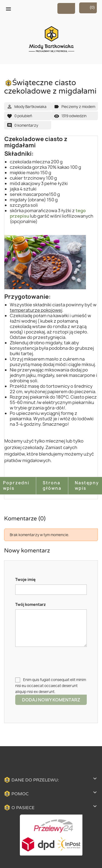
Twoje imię (25, 579)
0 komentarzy (26, 125)
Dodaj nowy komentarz (51, 700)
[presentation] (57, 662)
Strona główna (52, 486)
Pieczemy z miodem (78, 107)
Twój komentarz (30, 604)
